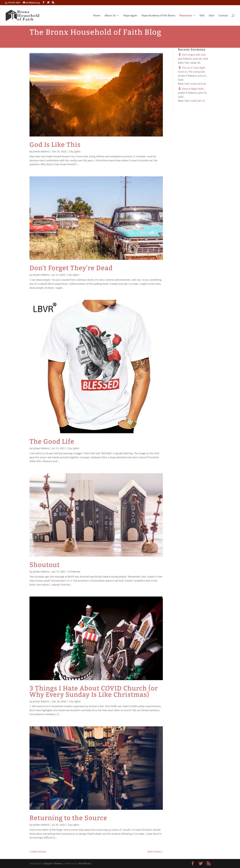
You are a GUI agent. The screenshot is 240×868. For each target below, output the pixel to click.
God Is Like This (55, 145)
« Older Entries (38, 852)
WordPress (85, 863)
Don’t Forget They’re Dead (71, 268)
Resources (186, 16)
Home (97, 16)
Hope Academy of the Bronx (158, 16)
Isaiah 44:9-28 (198, 84)
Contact (223, 16)
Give (211, 16)
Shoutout (45, 565)
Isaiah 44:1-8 (197, 101)
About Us (110, 16)
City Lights (75, 151)
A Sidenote (74, 572)
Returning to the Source (68, 818)
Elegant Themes (53, 863)
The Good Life (52, 442)
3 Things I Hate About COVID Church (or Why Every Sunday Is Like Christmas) (94, 691)
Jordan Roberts (41, 151)
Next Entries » (155, 852)
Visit (202, 16)
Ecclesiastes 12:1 (62, 581)
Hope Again (130, 16)
